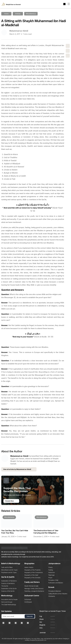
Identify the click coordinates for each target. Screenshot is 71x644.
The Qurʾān (5, 586)
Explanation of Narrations (9, 581)
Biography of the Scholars (32, 578)
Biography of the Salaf (31, 575)
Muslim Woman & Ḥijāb (31, 586)
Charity (50, 567)
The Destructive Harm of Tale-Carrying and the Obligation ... (46, 532)
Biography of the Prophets (32, 570)
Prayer (50, 578)
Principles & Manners (55, 591)
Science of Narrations (8, 583)
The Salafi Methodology (9, 605)
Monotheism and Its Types (9, 570)
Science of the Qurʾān (8, 591)
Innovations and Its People (9, 600)
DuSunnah (28, 600)
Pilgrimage (51, 575)
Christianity (52, 596)
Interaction (52, 573)
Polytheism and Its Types (9, 573)
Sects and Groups (7, 602)
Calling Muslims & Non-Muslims (58, 594)
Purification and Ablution (56, 583)
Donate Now (11, 501)
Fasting (51, 570)
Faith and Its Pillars (7, 567)
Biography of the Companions (34, 573)
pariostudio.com (42, 640)
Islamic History (29, 567)
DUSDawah (28, 602)
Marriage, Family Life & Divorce (34, 589)
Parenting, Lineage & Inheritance (34, 591)
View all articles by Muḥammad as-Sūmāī (19, 469)
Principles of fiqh (53, 580)
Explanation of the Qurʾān (9, 589)
